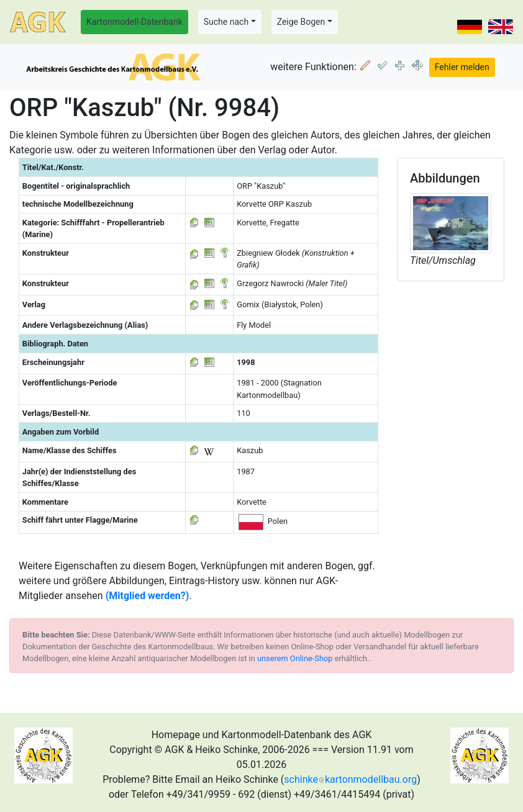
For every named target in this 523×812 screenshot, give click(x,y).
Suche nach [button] (226, 22)
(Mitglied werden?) (148, 596)
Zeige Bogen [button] (301, 22)
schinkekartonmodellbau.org (350, 779)
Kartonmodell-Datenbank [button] (134, 22)
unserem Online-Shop (295, 658)
